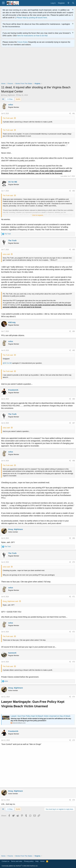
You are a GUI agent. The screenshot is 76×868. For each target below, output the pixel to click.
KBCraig (12, 322)
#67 (74, 423)
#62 (74, 191)
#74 (74, 697)
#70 (74, 562)
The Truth (12, 240)
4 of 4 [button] (18, 99)
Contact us (5, 861)
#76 (74, 800)
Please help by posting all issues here (32, 18)
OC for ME (13, 182)
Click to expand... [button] (38, 215)
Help (37, 861)
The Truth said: (8, 118)
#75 (74, 740)
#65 (74, 350)
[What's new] (68, 3)
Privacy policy (29, 861)
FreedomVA (13, 390)
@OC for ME (7, 363)
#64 (74, 331)
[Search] (73, 3)
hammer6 (12, 653)
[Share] (70, 114)
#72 (74, 632)
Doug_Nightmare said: (11, 601)
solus (11, 105)
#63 (74, 250)
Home (42, 861)
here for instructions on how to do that (32, 36)
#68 (74, 461)
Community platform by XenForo (20, 866)
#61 (74, 113)
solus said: (6, 254)
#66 (74, 399)
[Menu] (3, 3)
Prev (10, 99)
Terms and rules (17, 861)
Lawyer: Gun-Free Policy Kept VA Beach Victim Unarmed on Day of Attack (40, 716)
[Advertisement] (39, 65)
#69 (74, 538)
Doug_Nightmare (9, 95)
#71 (74, 597)
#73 (74, 662)
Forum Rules (23, 42)
